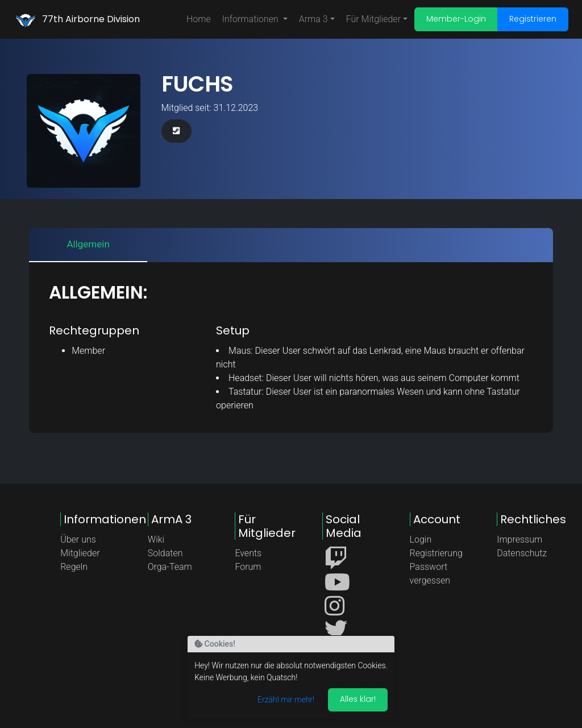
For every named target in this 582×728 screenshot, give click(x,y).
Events (248, 553)
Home (199, 19)
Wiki (156, 539)
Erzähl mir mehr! (285, 700)
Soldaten (165, 553)
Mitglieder (80, 553)
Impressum (519, 539)
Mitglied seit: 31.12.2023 (210, 108)
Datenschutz (522, 553)
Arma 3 (313, 19)
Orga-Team (170, 567)
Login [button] (421, 539)
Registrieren (533, 19)
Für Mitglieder (373, 19)
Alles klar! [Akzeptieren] (357, 699)
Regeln (74, 567)
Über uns (78, 539)
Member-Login (456, 19)
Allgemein (88, 244)
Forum (248, 567)
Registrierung (436, 553)
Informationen (251, 19)
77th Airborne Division (91, 19)
